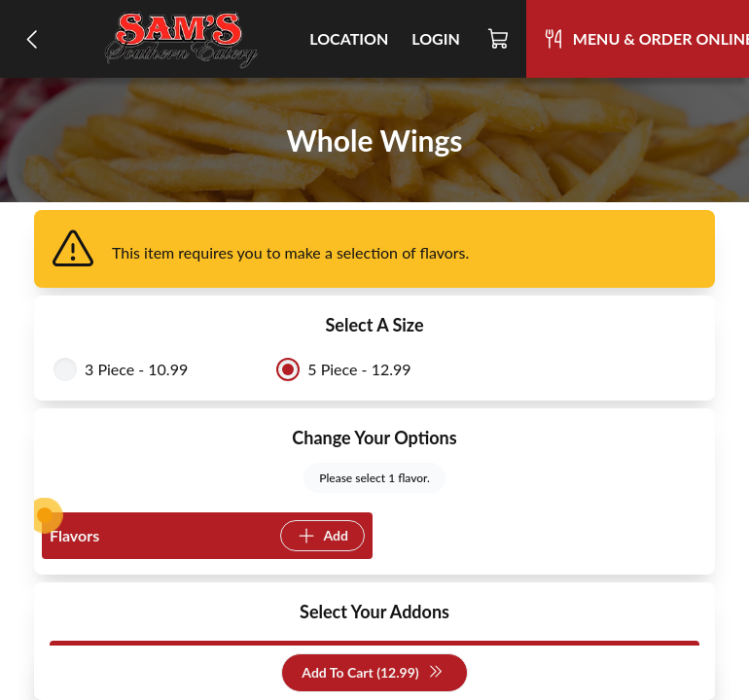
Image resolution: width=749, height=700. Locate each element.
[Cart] (499, 39)
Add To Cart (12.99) (372, 673)
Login (436, 38)
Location (349, 38)
